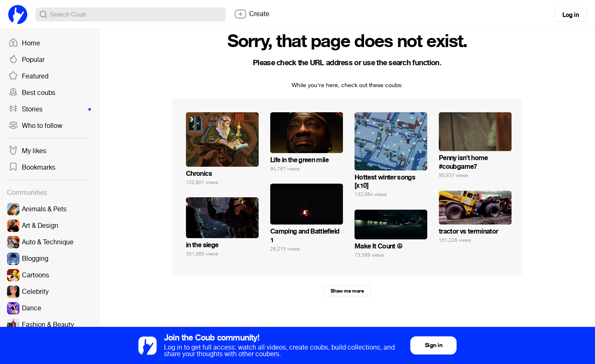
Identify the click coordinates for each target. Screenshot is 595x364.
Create (252, 14)
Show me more (347, 291)
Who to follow (35, 126)
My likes (27, 151)
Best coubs (32, 93)
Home (24, 43)
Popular (26, 60)
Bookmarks (32, 168)
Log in (571, 15)
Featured (28, 76)
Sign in (433, 345)
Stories (50, 109)
